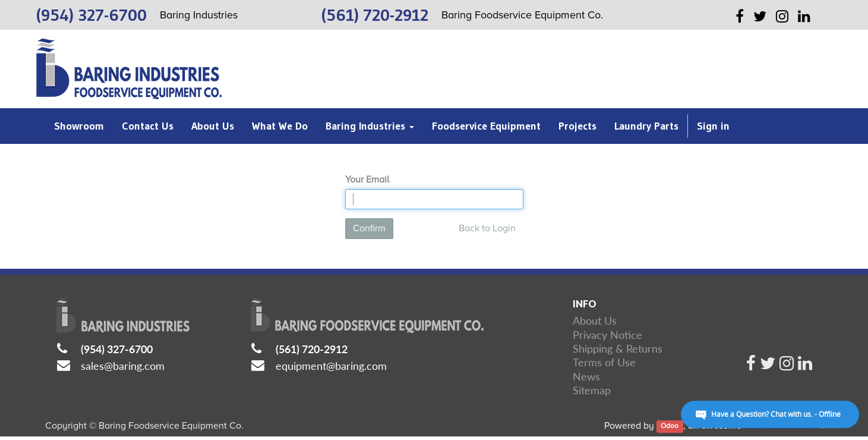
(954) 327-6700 (117, 349)
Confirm (369, 228)
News (586, 376)
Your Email (367, 180)
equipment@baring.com (331, 366)
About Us (595, 320)
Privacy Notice (607, 335)
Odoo (670, 427)
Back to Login (487, 228)
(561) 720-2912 (312, 349)
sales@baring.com (123, 366)
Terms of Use (604, 362)
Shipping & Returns (618, 348)
